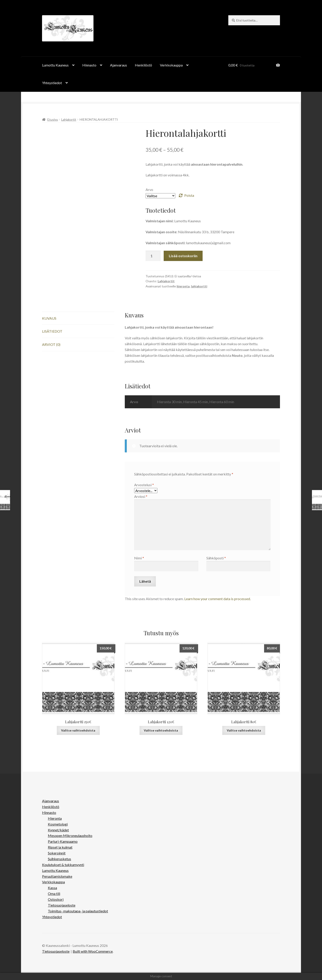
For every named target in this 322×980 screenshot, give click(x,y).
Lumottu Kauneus (55, 65)
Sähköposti (216, 558)
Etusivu (53, 119)
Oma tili (54, 893)
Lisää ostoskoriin (183, 256)
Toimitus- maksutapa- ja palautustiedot (78, 911)
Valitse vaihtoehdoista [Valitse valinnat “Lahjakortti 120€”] (161, 730)
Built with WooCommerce (93, 951)
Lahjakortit (69, 119)
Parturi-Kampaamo (63, 841)
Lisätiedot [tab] (52, 331)
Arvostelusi (144, 485)
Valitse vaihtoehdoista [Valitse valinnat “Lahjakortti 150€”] (78, 730)
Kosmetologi (58, 824)
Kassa (52, 888)
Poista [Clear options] (189, 195)
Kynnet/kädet (58, 830)
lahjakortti (199, 286)
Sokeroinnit (57, 853)
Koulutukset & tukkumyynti (63, 865)
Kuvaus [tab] (49, 318)
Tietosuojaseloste (62, 905)
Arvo (149, 189)
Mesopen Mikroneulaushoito (70, 836)
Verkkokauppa (171, 65)
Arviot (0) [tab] (51, 344)
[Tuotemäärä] (153, 256)
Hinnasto (89, 65)
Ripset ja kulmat (60, 847)
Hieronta (55, 818)
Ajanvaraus (119, 65)
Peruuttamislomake (57, 876)
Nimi (139, 558)
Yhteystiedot (52, 83)
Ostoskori (56, 899)
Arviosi (141, 496)
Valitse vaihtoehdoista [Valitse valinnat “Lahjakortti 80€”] (244, 730)
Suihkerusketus (59, 859)
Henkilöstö (143, 65)
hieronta (183, 286)
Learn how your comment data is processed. (217, 599)
